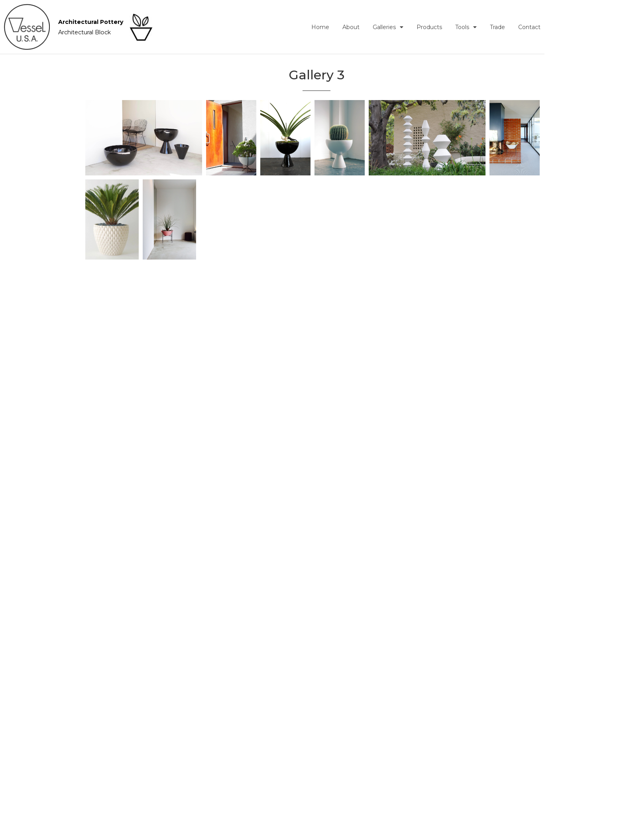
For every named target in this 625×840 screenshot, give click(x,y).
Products (476, 27)
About (398, 27)
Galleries (435, 27)
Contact (576, 27)
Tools (513, 27)
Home (367, 27)
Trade (544, 27)
